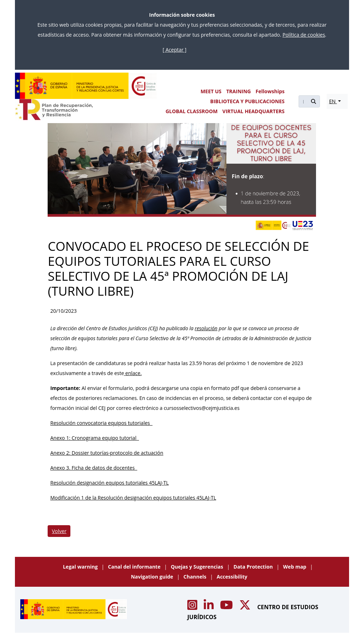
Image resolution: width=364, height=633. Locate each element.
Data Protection (254, 567)
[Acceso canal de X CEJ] (246, 607)
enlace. (134, 373)
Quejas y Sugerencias (197, 567)
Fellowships (270, 91)
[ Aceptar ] (175, 50)
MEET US (211, 91)
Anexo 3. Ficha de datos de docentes (94, 468)
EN (333, 101)
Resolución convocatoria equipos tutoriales (101, 423)
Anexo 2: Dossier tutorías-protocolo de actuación (107, 453)
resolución (206, 328)
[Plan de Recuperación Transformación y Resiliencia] (54, 110)
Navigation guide (152, 577)
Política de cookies (304, 35)
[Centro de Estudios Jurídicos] (86, 86)
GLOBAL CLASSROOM (192, 111)
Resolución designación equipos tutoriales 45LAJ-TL (109, 483)
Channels (196, 577)
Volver (59, 531)
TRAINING (238, 91)
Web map (295, 567)
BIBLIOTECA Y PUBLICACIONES (247, 101)
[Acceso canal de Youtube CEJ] (227, 607)
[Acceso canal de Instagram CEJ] (193, 607)
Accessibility (232, 577)
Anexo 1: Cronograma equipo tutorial (94, 438)
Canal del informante (135, 567)
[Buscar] (303, 101)
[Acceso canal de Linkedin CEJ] (209, 607)
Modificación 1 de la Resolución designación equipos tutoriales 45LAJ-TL (133, 498)
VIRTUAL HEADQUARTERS (254, 111)
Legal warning (81, 567)
